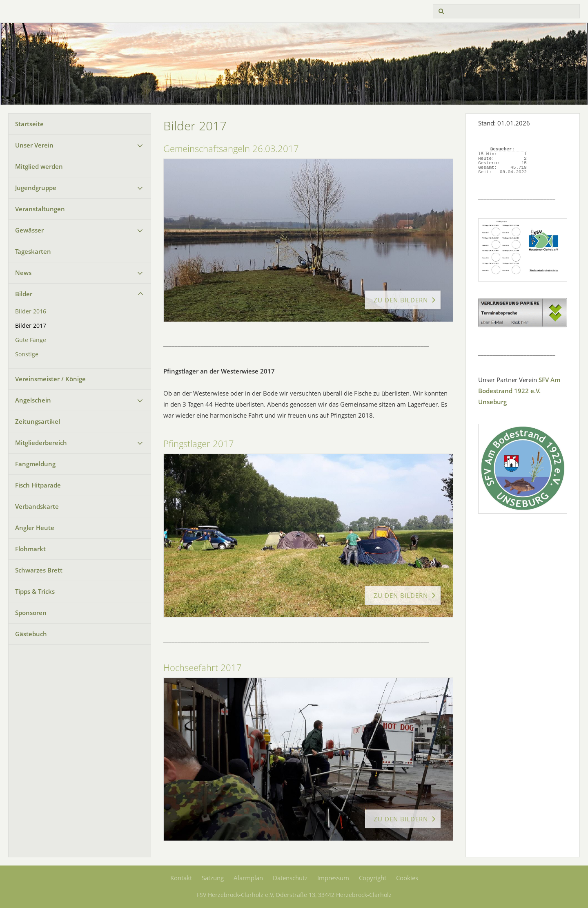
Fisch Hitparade (38, 485)
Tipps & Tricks (35, 591)
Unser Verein (34, 145)
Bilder (24, 294)
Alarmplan (248, 878)
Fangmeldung (35, 464)
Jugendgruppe (36, 188)
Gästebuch (31, 634)
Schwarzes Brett (39, 570)
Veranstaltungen (40, 209)
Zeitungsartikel (38, 421)
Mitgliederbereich (41, 443)
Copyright (373, 878)
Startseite (29, 124)
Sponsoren (31, 613)
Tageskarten (33, 251)
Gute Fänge (31, 340)
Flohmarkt (30, 549)
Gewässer (29, 230)
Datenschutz (290, 878)
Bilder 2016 (31, 311)
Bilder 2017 (31, 326)
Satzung (213, 878)
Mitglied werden (39, 166)
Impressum (333, 878)
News (23, 273)
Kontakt (181, 878)
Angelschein (33, 400)
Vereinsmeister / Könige (50, 379)
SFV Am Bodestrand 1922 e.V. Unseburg (519, 391)
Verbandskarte (37, 506)
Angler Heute (35, 528)
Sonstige (27, 354)
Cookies (407, 878)
